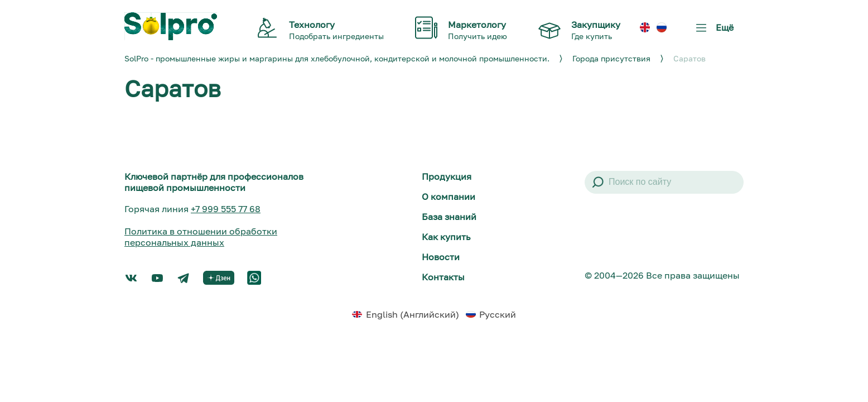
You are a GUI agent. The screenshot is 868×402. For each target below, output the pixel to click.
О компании (449, 197)
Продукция (447, 176)
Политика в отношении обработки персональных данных (201, 237)
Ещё (712, 32)
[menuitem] (645, 28)
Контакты (443, 277)
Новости (441, 257)
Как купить (446, 237)
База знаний (449, 217)
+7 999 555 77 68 (226, 209)
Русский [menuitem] (498, 314)
